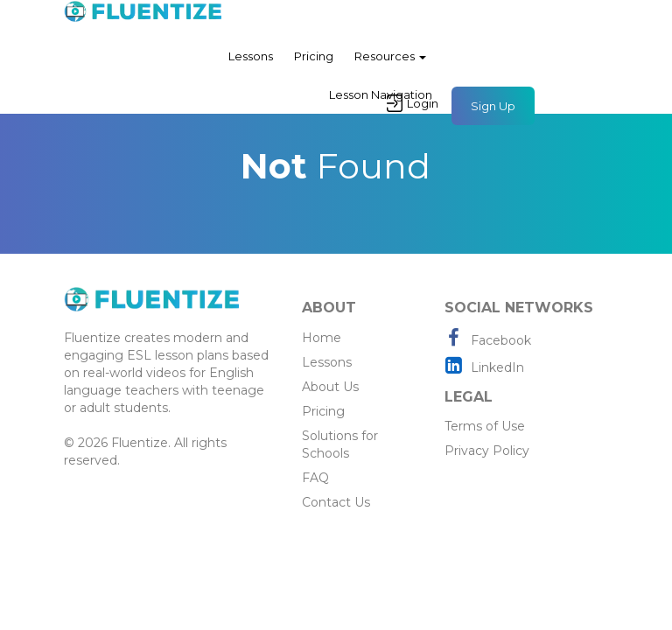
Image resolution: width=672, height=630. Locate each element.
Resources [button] (390, 56)
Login (413, 103)
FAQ (315, 478)
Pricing (314, 56)
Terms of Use (485, 426)
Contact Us (336, 502)
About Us (330, 387)
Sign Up (493, 106)
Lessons (251, 56)
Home (322, 338)
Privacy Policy (487, 451)
